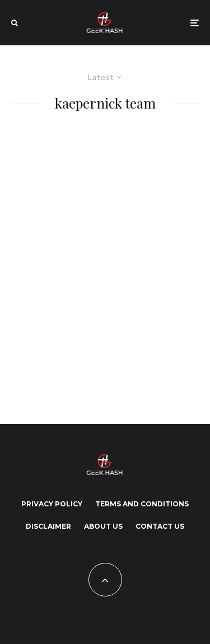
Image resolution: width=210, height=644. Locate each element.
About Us (103, 526)
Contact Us (160, 526)
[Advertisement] (105, 265)
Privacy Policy (52, 504)
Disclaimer (48, 526)
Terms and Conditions (142, 504)
